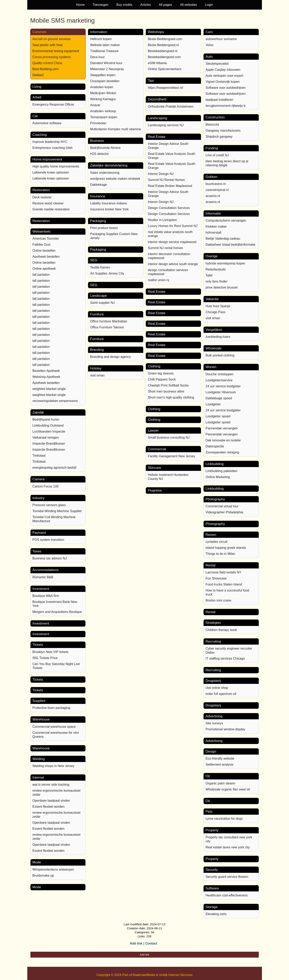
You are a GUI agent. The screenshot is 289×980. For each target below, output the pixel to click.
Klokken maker (216, 227)
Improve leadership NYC (50, 142)
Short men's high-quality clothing (171, 397)
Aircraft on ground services (52, 39)
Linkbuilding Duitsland (48, 425)
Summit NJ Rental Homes (166, 180)
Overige (212, 256)
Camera (39, 479)
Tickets (38, 645)
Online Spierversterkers (165, 69)
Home (80, 5)
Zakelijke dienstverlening (109, 165)
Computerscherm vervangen (226, 221)
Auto (209, 57)
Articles (146, 5)
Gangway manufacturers (223, 131)
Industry (39, 498)
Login (209, 5)
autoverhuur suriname (221, 39)
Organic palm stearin (220, 783)
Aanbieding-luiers (218, 337)
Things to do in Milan (220, 554)
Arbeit (37, 97)
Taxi (151, 81)
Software (212, 888)
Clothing (154, 366)
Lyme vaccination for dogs (224, 819)
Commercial (157, 449)
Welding (39, 759)
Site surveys (214, 723)
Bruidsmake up (43, 876)
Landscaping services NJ (166, 125)
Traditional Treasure (104, 51)
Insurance (98, 196)
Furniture (97, 314)
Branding (97, 350)
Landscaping (157, 118)
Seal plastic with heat (48, 45)
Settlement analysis (220, 765)
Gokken (211, 177)
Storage (212, 907)
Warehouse (41, 719)
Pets (209, 812)
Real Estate (157, 137)
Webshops (156, 32)
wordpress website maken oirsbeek (115, 179)
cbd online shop (217, 688)
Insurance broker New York (109, 209)
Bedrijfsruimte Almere (105, 148)
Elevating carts (216, 914)
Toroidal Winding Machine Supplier (57, 511)
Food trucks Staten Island (224, 584)
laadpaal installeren (219, 100)
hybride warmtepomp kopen (225, 263)
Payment (39, 533)
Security (212, 870)
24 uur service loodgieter (223, 386)
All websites (189, 5)
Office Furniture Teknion (107, 327)
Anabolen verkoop (103, 111)
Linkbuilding (215, 464)
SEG (94, 260)
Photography (215, 499)
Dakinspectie (215, 446)
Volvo (209, 45)
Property (212, 830)
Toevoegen (100, 5)
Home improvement (47, 159)
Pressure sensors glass (49, 505)
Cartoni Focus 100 (46, 486)
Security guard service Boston (227, 877)
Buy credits (124, 5)
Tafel (209, 275)
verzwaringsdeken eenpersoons (55, 401)
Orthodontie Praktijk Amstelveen (171, 106)
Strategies (213, 623)
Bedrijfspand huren (46, 419)
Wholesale (213, 348)
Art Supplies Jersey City (107, 273)
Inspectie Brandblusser (49, 444)
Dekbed (38, 75)
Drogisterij (213, 681)
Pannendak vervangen (222, 428)
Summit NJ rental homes (165, 248)
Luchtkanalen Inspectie (49, 431)
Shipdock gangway (219, 137)
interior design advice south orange (173, 264)
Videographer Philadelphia (224, 512)
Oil (208, 776)
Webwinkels (42, 232)
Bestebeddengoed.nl (163, 51)
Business (97, 141)
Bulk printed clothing (220, 355)
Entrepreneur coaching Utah (53, 148)
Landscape (98, 296)
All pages (165, 5)
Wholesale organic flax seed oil (228, 789)
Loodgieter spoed (218, 416)
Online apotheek (44, 269)
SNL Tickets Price (45, 658)
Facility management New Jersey (171, 456)
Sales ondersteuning (105, 173)
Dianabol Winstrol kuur (106, 63)
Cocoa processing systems (52, 57)
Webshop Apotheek (46, 377)
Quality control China (47, 63)
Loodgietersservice (219, 380)
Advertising (214, 716)
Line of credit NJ (217, 155)
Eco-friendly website (220, 758)
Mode (37, 862)
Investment (41, 589)
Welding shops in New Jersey (54, 766)
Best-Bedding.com (46, 69)
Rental (210, 565)
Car (35, 116)
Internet (38, 778)
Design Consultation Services (169, 208)
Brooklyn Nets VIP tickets (50, 652)
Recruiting (213, 641)
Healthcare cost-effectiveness (227, 895)
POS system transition (48, 540)
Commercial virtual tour (222, 506)
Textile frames (100, 267)
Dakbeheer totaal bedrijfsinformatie (230, 245)
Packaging (98, 221)
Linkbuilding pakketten (221, 471)
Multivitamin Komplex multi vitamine (115, 129)
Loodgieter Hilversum (221, 392)
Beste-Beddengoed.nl (163, 45)
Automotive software (47, 123)
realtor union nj (158, 280)
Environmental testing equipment (56, 51)
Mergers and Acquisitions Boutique (57, 612)
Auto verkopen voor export (224, 76)
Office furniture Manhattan (109, 321)
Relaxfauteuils (216, 269)
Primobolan (98, 123)
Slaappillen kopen (103, 75)
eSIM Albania (157, 63)
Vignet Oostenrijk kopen (223, 82)
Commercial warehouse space (54, 727)
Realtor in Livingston (162, 220)
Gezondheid (157, 99)
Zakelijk (38, 412)
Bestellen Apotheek (46, 371)
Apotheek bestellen (46, 257)
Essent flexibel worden (49, 807)
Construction (215, 117)
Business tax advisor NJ (50, 558)
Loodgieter (213, 404)
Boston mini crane (218, 600)
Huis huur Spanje (218, 306)
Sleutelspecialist (217, 64)
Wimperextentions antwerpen (53, 869)
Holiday (96, 368)
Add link (136, 943)
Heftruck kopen (101, 39)
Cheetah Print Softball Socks (168, 385)
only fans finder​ (216, 281)
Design (211, 751)
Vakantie (212, 299)
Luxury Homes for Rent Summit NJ (173, 226)
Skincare (154, 468)
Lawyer (153, 430)
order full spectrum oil (221, 694)
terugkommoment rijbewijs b (226, 106)
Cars (209, 32)
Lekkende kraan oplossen (51, 172)
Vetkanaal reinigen (46, 438)
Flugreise (155, 490)
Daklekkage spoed (219, 398)
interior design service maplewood (172, 242)
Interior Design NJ (161, 174)
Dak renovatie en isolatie (223, 440)
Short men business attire (166, 391)
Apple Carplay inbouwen (223, 70)
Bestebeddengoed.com (164, 57)
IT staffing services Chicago (225, 659)
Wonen (211, 367)
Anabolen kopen (102, 87)
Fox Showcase (216, 578)
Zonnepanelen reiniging (222, 452)
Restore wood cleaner (48, 203)
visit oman (97, 375)
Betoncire (212, 125)
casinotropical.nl (217, 190)
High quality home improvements (56, 166)
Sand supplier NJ (102, 303)
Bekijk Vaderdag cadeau (223, 239)
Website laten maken (105, 45)
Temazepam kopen (104, 117)
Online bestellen (44, 251)
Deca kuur (97, 57)
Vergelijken (214, 330)
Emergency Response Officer (53, 104)
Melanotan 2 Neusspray (107, 69)
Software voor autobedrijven (226, 88)
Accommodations (46, 570)
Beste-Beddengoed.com (165, 39)
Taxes (37, 551)
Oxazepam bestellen (105, 81)
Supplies (39, 701)
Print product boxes (104, 228)
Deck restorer (42, 197)
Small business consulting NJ (169, 438)
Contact (151, 943)
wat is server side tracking (51, 785)
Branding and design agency (110, 357)
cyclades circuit (216, 542)
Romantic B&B (43, 577)
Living (37, 87)
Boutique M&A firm (46, 596)
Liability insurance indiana (108, 203)
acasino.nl (213, 196)
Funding (212, 148)
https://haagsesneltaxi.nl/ (165, 88)
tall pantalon (41, 275)
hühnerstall (213, 233)
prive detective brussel (222, 287)
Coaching (40, 135)
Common (39, 32)
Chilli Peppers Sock (162, 379)
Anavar (95, 105)
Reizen (211, 535)
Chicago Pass (215, 312)
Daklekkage (98, 185)
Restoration (41, 190)
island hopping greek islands (226, 548)
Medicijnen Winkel (103, 93)
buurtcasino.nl (216, 184)
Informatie (213, 213)
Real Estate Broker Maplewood (170, 186)
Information (99, 32)
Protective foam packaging (51, 708)
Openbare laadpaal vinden (51, 801)
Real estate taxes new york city (228, 847)
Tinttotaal (39, 456)
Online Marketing (218, 477)
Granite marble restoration (51, 209)
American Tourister (46, 239)
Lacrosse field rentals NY (223, 572)
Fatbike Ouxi (42, 245)
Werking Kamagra (103, 99)
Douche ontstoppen (220, 374)
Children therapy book (221, 630)
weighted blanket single (49, 389)
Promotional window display (225, 729)
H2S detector (99, 154)
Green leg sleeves (161, 373)
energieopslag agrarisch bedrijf (54, 468)
